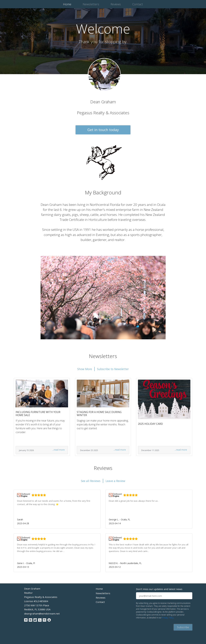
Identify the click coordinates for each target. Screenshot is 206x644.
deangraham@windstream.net (42, 614)
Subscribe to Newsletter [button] (113, 369)
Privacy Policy (168, 618)
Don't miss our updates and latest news (159, 589)
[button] (57, 509)
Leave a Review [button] (115, 481)
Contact (138, 4)
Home (68, 4)
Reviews (116, 4)
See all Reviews (91, 481)
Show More (85, 369)
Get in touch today (103, 130)
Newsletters (91, 4)
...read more (59, 450)
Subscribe (183, 627)
